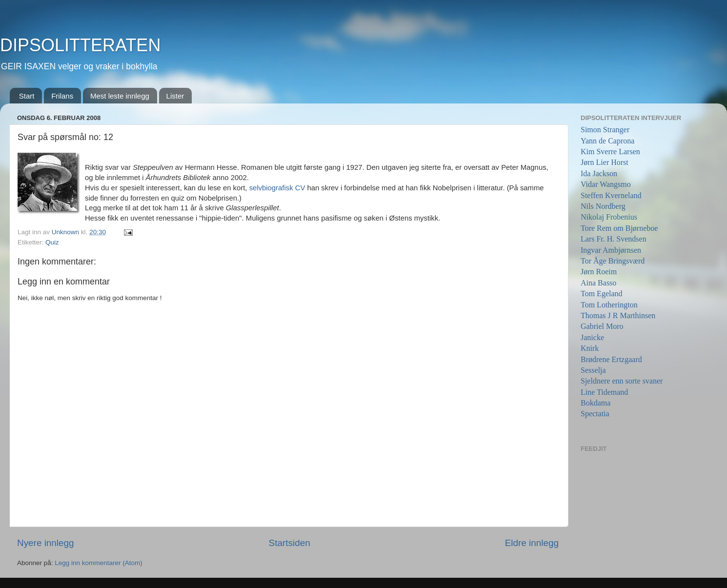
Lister (175, 96)
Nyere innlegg (46, 543)
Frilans (62, 96)
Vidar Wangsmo (606, 184)
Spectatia (595, 414)
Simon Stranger (605, 130)
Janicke (592, 337)
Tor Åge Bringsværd (613, 261)
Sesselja (593, 370)
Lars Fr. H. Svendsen (614, 239)
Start (27, 96)
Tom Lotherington (609, 305)
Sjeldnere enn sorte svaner (622, 381)
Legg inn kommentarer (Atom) (98, 563)
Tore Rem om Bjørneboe (619, 228)
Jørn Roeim (599, 272)
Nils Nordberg (603, 206)
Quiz (52, 242)
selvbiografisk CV (278, 188)
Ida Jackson (599, 173)
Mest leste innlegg (120, 96)
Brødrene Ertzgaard (611, 359)
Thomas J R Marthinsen (618, 315)
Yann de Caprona (607, 141)
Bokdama (596, 403)
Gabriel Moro (602, 326)
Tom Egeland (602, 294)
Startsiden (290, 543)
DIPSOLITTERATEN (80, 45)
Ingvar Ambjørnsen (611, 250)
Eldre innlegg (532, 543)
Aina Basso (598, 283)
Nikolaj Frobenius (609, 217)
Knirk (590, 348)
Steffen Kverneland (611, 195)
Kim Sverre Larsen (610, 152)
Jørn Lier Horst (605, 162)
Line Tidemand (604, 392)
